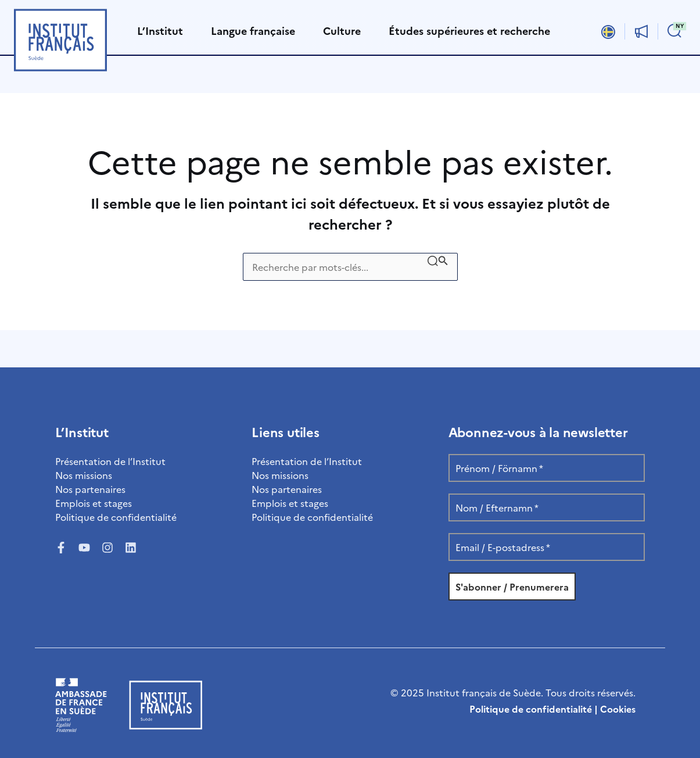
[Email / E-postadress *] (547, 547)
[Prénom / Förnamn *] (547, 468)
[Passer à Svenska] (608, 31)
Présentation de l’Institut (110, 461)
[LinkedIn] (131, 548)
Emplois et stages (94, 503)
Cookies (618, 709)
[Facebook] (61, 548)
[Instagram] (107, 548)
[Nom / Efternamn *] (547, 507)
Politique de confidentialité (116, 517)
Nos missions (84, 475)
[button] (674, 31)
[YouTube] (84, 548)
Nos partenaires (90, 489)
